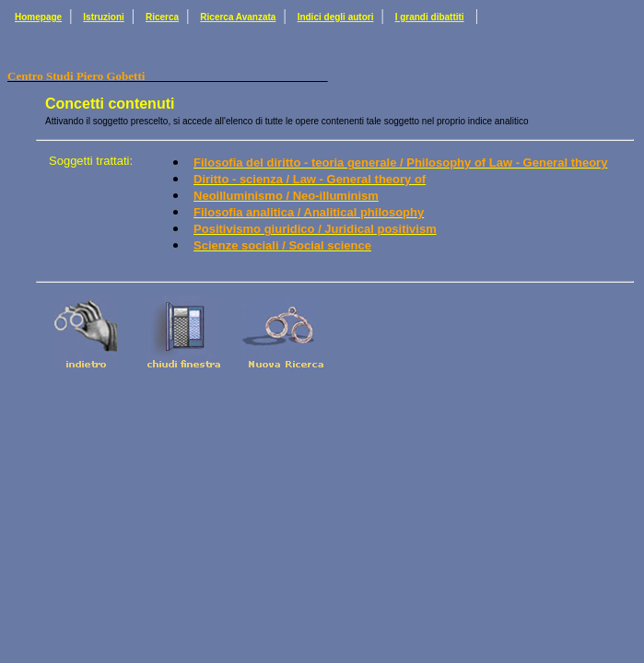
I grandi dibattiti (430, 17)
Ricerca (162, 17)
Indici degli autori (336, 17)
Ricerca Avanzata (238, 17)
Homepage (38, 17)
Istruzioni (103, 17)
